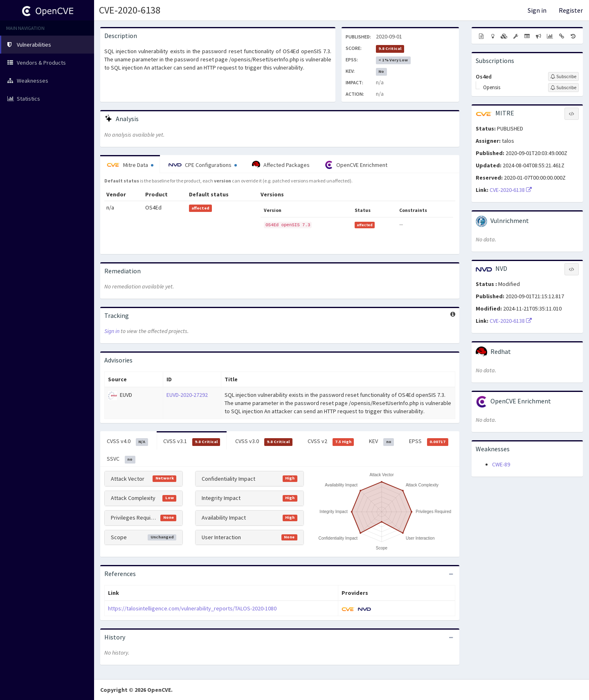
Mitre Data (130, 165)
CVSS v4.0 (127, 441)
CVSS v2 (331, 441)
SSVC (121, 459)
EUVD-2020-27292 (187, 395)
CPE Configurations (203, 165)
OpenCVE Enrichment (356, 165)
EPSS (429, 441)
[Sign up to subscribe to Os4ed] (563, 77)
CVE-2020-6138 (130, 10)
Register (571, 10)
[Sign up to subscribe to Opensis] (563, 88)
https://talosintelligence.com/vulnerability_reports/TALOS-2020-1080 (192, 608)
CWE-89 (501, 464)
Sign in (537, 10)
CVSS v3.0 (264, 441)
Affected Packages (281, 165)
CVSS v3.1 (192, 441)
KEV (381, 441)
